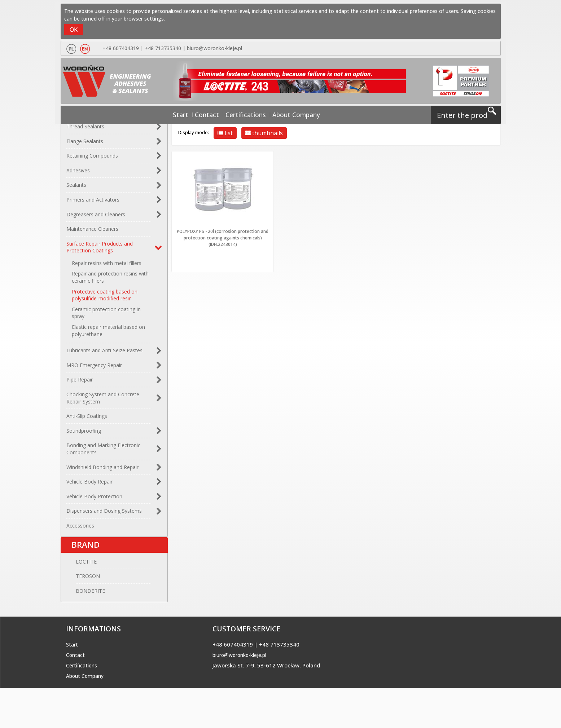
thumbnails (264, 133)
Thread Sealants (85, 131)
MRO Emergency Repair (94, 369)
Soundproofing (84, 435)
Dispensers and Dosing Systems (104, 515)
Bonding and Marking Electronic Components (103, 453)
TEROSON (78, 585)
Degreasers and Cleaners (96, 218)
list (225, 133)
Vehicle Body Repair (89, 486)
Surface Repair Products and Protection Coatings (100, 251)
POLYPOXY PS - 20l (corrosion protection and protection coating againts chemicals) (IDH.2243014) (223, 238)
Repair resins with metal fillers (107, 267)
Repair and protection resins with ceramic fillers (110, 281)
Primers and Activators (93, 204)
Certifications (246, 114)
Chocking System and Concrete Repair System (103, 402)
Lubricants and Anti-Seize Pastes (104, 355)
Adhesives (78, 174)
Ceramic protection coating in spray (106, 317)
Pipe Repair (80, 384)
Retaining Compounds (92, 160)
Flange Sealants (85, 145)
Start (196, 114)
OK (74, 30)
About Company (285, 114)
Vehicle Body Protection (94, 500)
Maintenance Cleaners (92, 233)
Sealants (76, 189)
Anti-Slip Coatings (87, 420)
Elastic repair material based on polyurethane (108, 335)
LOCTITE (77, 570)
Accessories (80, 530)
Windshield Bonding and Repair (102, 471)
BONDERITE (81, 599)
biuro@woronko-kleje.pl (213, 48)
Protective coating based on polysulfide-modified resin (105, 299)
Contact (217, 114)
